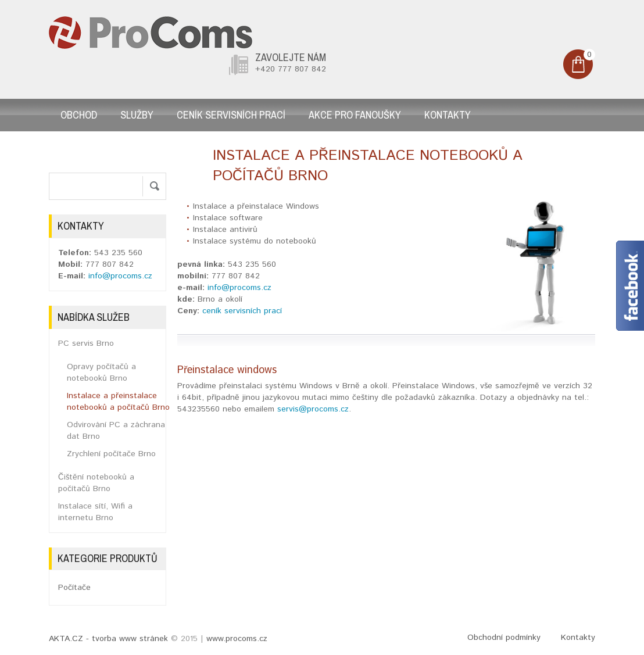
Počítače (74, 588)
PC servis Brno (86, 343)
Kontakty (448, 115)
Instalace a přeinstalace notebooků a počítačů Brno (118, 402)
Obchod (79, 115)
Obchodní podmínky (504, 638)
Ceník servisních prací (231, 115)
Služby (137, 115)
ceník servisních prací (242, 311)
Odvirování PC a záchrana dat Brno (116, 431)
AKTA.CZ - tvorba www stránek (108, 639)
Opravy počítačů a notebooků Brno (101, 373)
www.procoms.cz (237, 639)
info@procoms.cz (239, 288)
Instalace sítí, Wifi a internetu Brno (95, 512)
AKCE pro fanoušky (355, 115)
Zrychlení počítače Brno (111, 454)
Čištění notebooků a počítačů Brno (96, 483)
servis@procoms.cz (313, 409)
